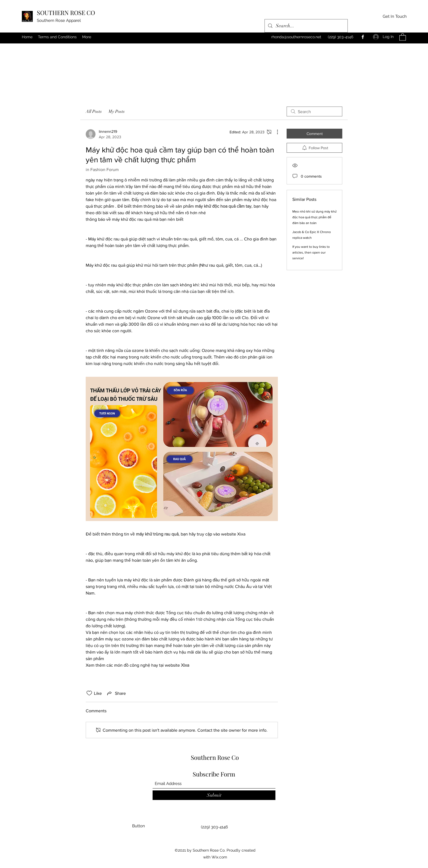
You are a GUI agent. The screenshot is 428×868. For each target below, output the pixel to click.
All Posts (94, 111)
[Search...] (306, 26)
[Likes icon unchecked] (89, 693)
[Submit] (214, 795)
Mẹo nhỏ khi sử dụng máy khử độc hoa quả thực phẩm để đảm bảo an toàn (314, 217)
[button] (403, 37)
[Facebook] (363, 37)
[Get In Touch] (395, 17)
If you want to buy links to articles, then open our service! (311, 252)
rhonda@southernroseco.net (296, 37)
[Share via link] (116, 693)
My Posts (117, 111)
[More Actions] (275, 132)
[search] (314, 111)
